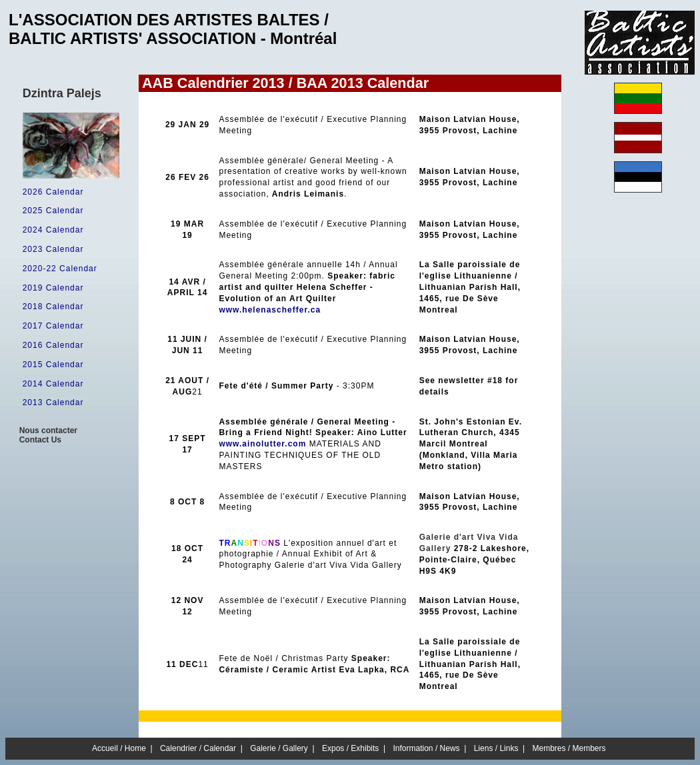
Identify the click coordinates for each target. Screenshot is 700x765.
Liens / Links (496, 748)
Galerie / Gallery (279, 748)
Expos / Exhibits (350, 748)
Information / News (427, 748)
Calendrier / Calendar (198, 748)
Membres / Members (569, 748)
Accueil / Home (119, 748)
